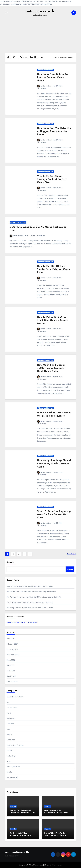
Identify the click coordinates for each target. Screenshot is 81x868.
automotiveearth (40, 11)
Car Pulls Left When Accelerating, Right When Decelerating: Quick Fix (34, 597)
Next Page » (71, 554)
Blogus (47, 865)
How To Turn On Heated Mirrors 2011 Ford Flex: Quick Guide (30, 586)
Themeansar (57, 865)
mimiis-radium (44, 86)
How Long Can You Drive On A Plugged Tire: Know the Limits (54, 131)
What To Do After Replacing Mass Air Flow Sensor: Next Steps (54, 515)
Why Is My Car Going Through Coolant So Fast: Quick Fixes (52, 179)
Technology (11, 756)
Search (10, 562)
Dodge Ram (11, 718)
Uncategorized (12, 777)
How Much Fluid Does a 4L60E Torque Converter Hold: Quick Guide (51, 368)
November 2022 (13, 655)
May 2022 (10, 665)
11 (24, 554)
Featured (10, 724)
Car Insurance (12, 708)
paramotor (11, 740)
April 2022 (11, 671)
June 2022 (11, 660)
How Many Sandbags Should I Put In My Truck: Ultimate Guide (54, 464)
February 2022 (12, 682)
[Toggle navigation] (7, 13)
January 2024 (12, 649)
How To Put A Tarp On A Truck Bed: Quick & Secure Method (52, 320)
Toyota (9, 772)
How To (9, 734)
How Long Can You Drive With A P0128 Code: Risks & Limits (30, 608)
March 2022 (11, 676)
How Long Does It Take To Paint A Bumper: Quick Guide (52, 78)
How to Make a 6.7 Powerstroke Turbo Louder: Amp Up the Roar (31, 592)
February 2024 (12, 644)
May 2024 (10, 639)
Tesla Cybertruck (13, 767)
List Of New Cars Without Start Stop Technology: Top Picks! (30, 602)
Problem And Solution (15, 745)
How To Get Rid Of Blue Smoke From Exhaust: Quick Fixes (54, 269)
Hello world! (33, 622)
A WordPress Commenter (16, 622)
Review (9, 751)
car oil (9, 713)
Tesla (9, 761)
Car (8, 702)
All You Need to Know (45, 70)
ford (8, 729)
